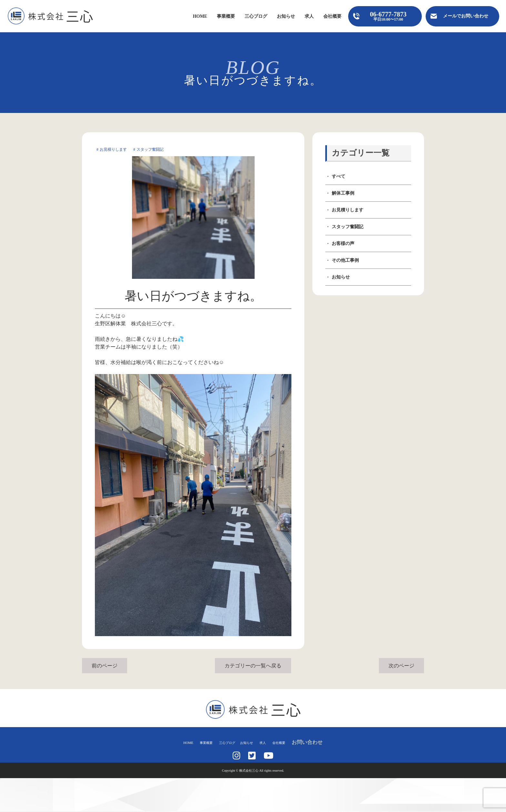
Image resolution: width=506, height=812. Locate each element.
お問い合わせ (328, 742)
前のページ (105, 666)
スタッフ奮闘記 (348, 227)
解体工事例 (343, 193)
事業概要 (226, 16)
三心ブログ (256, 16)
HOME (200, 16)
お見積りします (348, 210)
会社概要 (332, 16)
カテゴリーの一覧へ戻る (253, 666)
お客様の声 (343, 244)
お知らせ (286, 16)
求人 (309, 16)
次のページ (401, 666)
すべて (339, 176)
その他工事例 (345, 260)
